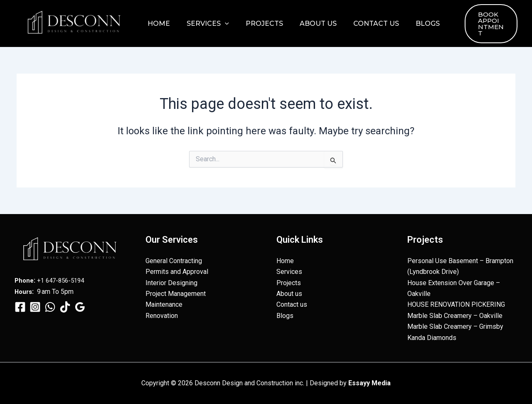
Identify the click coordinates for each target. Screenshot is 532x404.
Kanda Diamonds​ (432, 338)
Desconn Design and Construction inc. (33, 40)
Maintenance (164, 304)
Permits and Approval (177, 272)
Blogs (409, 23)
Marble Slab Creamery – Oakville (455, 316)
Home (157, 23)
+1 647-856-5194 (64, 280)
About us (307, 23)
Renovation (162, 316)
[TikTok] (65, 307)
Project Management (176, 294)
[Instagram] (35, 307)
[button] (220, 24)
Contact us (361, 23)
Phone (25, 280)
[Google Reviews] (80, 307)
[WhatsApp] (50, 307)
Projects (256, 23)
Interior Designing (171, 283)
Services (203, 24)
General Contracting (174, 261)
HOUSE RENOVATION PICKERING (456, 304)
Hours (24, 292)
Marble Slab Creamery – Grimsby (455, 326)
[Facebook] (20, 307)
